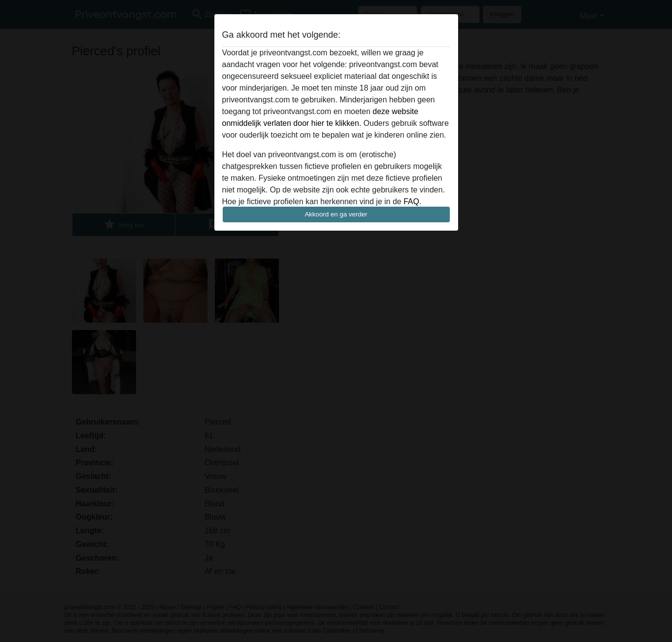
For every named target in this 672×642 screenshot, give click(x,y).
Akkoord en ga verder (336, 214)
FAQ (411, 202)
